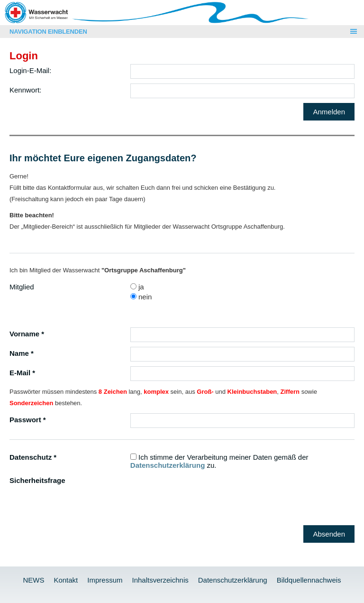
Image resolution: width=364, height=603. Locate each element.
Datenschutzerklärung (168, 465)
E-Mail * (22, 373)
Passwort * (28, 420)
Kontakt (66, 580)
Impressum (105, 580)
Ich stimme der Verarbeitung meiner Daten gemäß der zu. (219, 461)
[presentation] (202, 492)
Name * (22, 353)
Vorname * (27, 334)
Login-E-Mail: (30, 70)
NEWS (33, 580)
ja (137, 287)
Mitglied (22, 287)
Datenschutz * (33, 457)
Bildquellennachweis (309, 580)
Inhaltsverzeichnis (160, 580)
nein (141, 297)
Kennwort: (26, 90)
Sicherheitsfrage (37, 480)
